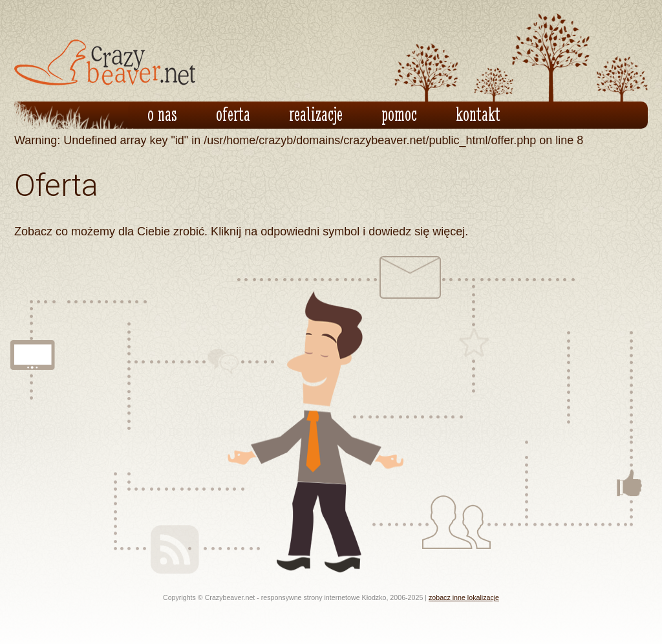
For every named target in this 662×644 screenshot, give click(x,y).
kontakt (478, 114)
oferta (233, 114)
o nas (162, 114)
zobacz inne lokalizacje (464, 597)
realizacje (316, 114)
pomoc (399, 114)
